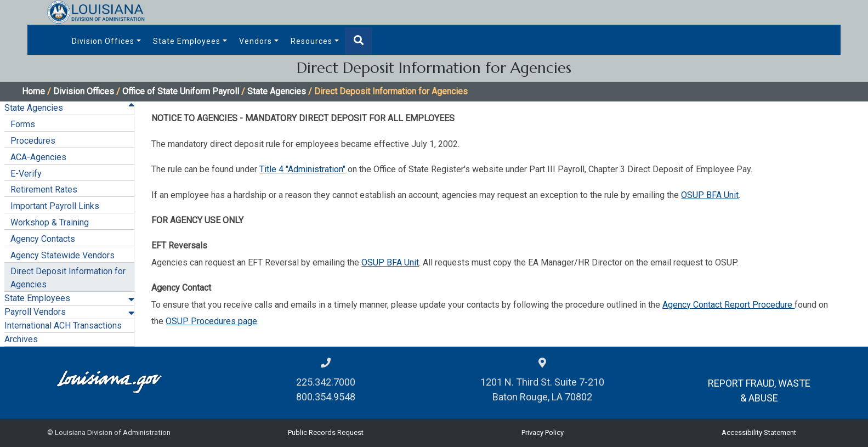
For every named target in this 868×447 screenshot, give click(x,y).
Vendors (256, 41)
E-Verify (26, 174)
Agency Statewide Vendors (63, 255)
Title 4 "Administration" (302, 169)
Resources (311, 41)
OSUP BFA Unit (710, 195)
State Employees (187, 41)
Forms (23, 124)
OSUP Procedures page (211, 321)
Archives (21, 339)
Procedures (33, 141)
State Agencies (277, 91)
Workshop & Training (50, 222)
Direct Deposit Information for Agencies (68, 278)
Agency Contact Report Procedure (728, 305)
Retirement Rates (44, 189)
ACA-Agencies (38, 157)
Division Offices (103, 41)
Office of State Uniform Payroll (181, 91)
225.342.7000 (326, 382)
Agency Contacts (43, 239)
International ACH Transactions (63, 326)
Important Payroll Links (55, 206)
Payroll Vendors (35, 312)
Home (33, 91)
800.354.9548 (326, 397)
